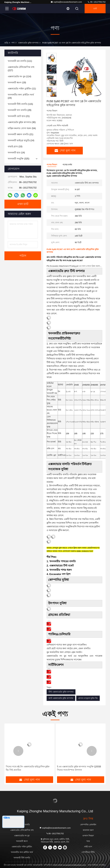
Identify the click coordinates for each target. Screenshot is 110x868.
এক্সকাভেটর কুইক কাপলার (28, 43)
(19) (17, 83)
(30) (22, 122)
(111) (20, 61)
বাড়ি (6, 43)
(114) (19, 76)
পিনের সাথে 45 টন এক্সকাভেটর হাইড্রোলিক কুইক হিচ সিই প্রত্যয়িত (28, 768)
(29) (20, 110)
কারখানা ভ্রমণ (88, 830)
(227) (21, 69)
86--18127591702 (97, 2)
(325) (19, 159)
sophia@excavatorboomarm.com (66, 2)
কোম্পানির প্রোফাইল (88, 825)
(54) (22, 128)
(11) (22, 89)
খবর (88, 841)
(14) (21, 140)
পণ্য (13, 43)
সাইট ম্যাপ (88, 847)
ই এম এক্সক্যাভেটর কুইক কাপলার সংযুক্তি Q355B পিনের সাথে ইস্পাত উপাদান (79, 768)
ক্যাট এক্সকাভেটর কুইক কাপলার (61, 698)
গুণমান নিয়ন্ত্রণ (88, 836)
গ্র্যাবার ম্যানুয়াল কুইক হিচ (88, 698)
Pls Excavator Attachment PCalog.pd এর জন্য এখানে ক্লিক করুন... (74, 266)
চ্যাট (95, 9)
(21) (19, 116)
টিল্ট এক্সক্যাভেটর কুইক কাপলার (61, 692)
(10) (15, 147)
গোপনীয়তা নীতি (88, 852)
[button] (52, 96)
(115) (20, 104)
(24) (21, 96)
